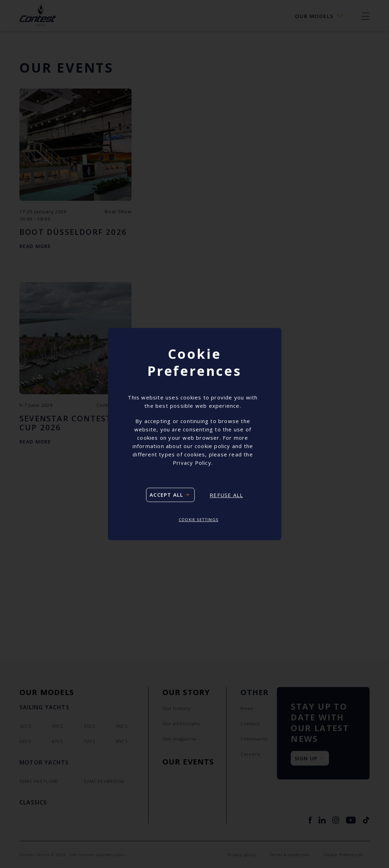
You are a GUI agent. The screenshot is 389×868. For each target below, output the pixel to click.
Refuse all (226, 495)
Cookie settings (198, 520)
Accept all (166, 495)
